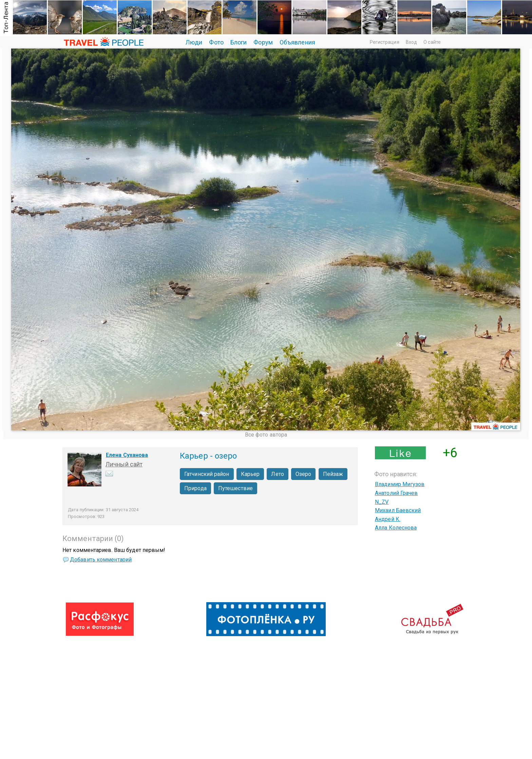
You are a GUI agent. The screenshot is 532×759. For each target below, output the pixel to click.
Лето (277, 474)
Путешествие (235, 488)
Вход (411, 42)
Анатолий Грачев (396, 493)
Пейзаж (333, 474)
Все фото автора (266, 435)
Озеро (303, 474)
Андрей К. (388, 519)
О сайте (432, 42)
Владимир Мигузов (400, 484)
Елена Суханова (127, 455)
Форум (263, 42)
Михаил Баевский (398, 510)
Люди (194, 42)
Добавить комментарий (101, 560)
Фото (216, 42)
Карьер (250, 474)
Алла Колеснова (396, 528)
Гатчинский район (207, 474)
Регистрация (385, 42)
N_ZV (382, 502)
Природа (195, 488)
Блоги (239, 42)
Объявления (297, 42)
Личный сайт (124, 464)
